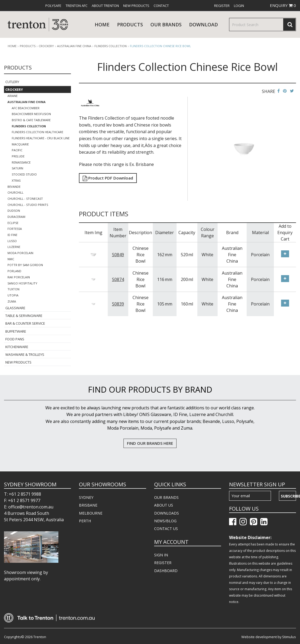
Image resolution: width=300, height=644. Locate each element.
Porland (14, 271)
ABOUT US (164, 505)
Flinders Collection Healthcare (37, 132)
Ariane (13, 96)
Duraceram (16, 217)
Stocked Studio (24, 174)
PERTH (85, 521)
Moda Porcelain (20, 253)
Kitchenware (17, 347)
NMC (11, 259)
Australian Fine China (74, 46)
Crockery (46, 46)
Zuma (12, 301)
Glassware (15, 308)
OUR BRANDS (166, 497)
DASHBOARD (166, 571)
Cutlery (12, 82)
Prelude (18, 156)
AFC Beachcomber (26, 108)
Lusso (12, 241)
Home (102, 25)
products (130, 25)
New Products (136, 6)
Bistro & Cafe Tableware (31, 120)
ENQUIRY (283, 5)
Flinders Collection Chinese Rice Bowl (160, 46)
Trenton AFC (77, 6)
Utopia (13, 295)
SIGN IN (161, 555)
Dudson (14, 211)
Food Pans (15, 339)
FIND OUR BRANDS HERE (150, 443)
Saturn (17, 168)
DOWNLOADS (167, 513)
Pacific (17, 150)
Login (239, 6)
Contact (161, 6)
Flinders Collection (111, 46)
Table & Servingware (24, 316)
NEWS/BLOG (165, 521)
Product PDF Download (108, 178)
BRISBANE (88, 505)
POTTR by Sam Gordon (25, 265)
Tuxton (13, 289)
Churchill (15, 192)
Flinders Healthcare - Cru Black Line (41, 138)
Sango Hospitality (22, 283)
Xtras (16, 180)
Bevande (14, 187)
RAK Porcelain (19, 277)
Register (222, 6)
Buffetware (16, 331)
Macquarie (20, 144)
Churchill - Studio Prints (28, 205)
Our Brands (166, 25)
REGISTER (163, 563)
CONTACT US (166, 529)
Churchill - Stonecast (25, 199)
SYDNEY (86, 497)
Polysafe (53, 6)
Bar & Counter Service (25, 323)
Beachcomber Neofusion (31, 114)
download (203, 25)
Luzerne (14, 247)
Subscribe (288, 496)
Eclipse (13, 223)
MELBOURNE (91, 513)
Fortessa (15, 229)
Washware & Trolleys (25, 354)
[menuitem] (53, 6)
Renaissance (21, 162)
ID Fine (12, 235)
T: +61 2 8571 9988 (23, 494)
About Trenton (105, 6)
